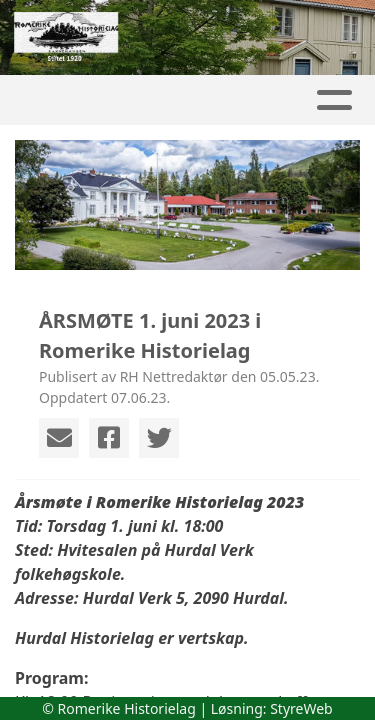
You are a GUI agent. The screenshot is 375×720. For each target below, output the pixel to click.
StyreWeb (301, 708)
